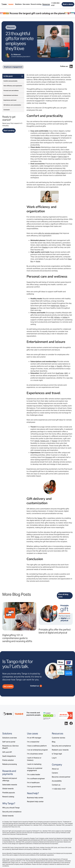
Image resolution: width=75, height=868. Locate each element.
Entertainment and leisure (11, 95)
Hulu (52, 366)
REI (52, 317)
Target (53, 157)
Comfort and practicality (10, 81)
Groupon (49, 457)
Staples (45, 247)
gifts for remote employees (49, 233)
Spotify (60, 366)
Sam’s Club (62, 157)
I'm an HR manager (34, 738)
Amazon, (47, 138)
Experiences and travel (10, 100)
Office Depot (61, 173)
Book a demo (68, 4)
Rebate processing (10, 764)
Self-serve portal (9, 742)
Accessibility (57, 781)
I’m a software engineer (36, 779)
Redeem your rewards (60, 750)
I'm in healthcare (33, 783)
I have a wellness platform (37, 746)
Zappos (55, 138)
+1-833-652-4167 (59, 789)
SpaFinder (60, 373)
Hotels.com (45, 441)
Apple (38, 261)
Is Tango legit (57, 754)
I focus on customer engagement (35, 769)
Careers (55, 773)
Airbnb (37, 441)
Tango (40, 518)
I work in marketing (34, 764)
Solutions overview (10, 738)
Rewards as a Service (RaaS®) (10, 747)
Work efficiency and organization (13, 86)
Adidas (65, 317)
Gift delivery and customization (12, 105)
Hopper (55, 441)
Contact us (56, 785)
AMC (66, 373)
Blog (54, 742)
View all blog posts (63, 596)
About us (55, 769)
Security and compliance (12, 812)
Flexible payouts (9, 793)
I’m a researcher (33, 742)
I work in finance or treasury (34, 759)
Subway (33, 308)
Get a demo (8, 686)
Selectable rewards (10, 785)
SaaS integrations (9, 756)
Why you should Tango (11, 808)
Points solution (8, 760)
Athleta (57, 317)
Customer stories (58, 738)
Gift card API (7, 752)
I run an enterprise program (37, 750)
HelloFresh (55, 306)
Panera (63, 306)
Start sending (9, 130)
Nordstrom (39, 138)
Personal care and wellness (11, 91)
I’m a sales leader (34, 774)
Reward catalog (8, 797)
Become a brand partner (61, 777)
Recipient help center (35, 802)
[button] (18, 4)
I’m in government (34, 787)
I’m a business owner (35, 754)
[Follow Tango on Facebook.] (71, 723)
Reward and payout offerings (10, 779)
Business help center (35, 798)
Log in (54, 758)
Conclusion (7, 110)
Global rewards (8, 789)
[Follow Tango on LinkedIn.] (71, 66)
